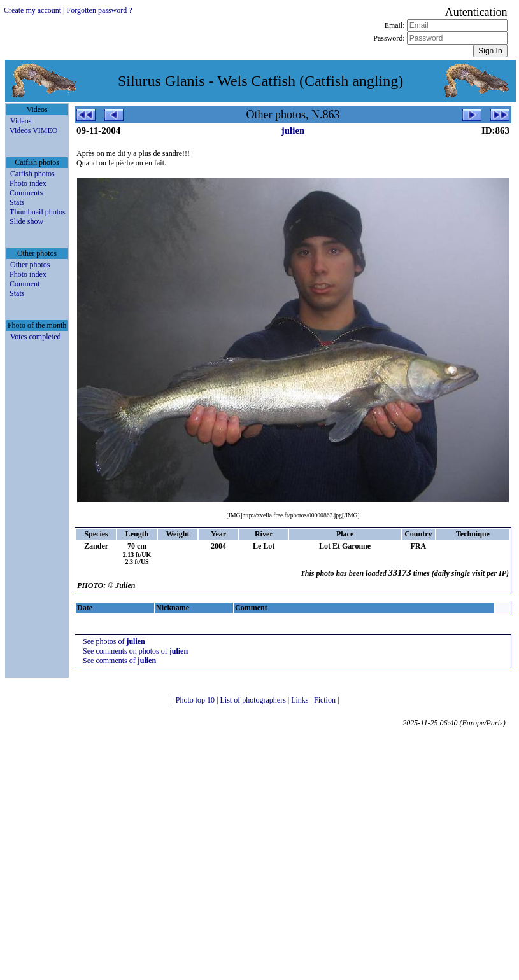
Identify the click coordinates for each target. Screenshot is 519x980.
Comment (25, 284)
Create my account (32, 10)
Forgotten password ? (99, 10)
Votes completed (35, 337)
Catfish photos (32, 174)
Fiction (326, 700)
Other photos (30, 265)
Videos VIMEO (33, 130)
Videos (21, 121)
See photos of (114, 641)
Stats (17, 202)
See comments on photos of (135, 651)
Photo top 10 (196, 700)
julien (293, 130)
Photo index (28, 183)
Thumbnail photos (38, 212)
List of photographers (253, 700)
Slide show (26, 221)
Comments (26, 193)
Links (301, 700)
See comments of (119, 661)
